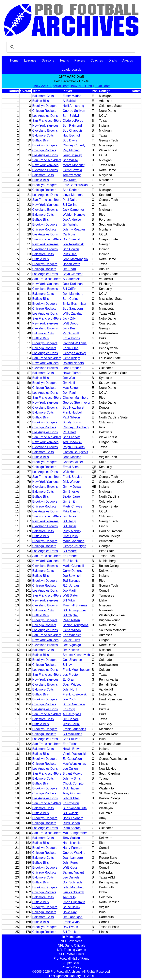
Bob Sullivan (71, 739)
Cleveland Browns (45, 130)
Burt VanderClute (75, 808)
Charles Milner (73, 462)
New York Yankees (45, 126)
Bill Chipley (70, 615)
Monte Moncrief (73, 165)
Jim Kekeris (71, 650)
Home (14, 60)
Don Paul (69, 393)
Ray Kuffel (70, 180)
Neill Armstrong (73, 106)
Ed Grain (69, 680)
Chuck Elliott (71, 640)
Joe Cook (69, 699)
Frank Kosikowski (75, 694)
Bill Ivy (67, 665)
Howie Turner (72, 373)
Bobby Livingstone (76, 625)
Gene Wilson (72, 630)
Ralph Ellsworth (74, 447)
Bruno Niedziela (74, 704)
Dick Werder (71, 482)
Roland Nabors (73, 363)
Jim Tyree (69, 516)
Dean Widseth (73, 684)
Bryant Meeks (72, 774)
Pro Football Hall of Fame (71, 959)
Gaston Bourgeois (75, 452)
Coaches (97, 60)
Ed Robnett (71, 556)
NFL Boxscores (72, 941)
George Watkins (74, 853)
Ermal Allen (71, 467)
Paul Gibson (71, 417)
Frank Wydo (71, 922)
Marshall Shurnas (75, 605)
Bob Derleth (71, 190)
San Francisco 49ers (47, 121)
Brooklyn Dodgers (45, 106)
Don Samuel (71, 239)
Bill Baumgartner (74, 610)
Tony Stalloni (72, 838)
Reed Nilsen (71, 620)
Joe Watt (69, 378)
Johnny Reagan (74, 229)
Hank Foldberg (73, 818)
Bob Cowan (71, 249)
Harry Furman (72, 848)
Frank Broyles (72, 477)
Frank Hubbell (72, 412)
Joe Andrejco (72, 220)
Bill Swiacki (71, 813)
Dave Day (70, 912)
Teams (64, 60)
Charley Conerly (74, 145)
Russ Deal (70, 254)
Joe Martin (70, 591)
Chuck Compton (74, 783)
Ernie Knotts (71, 338)
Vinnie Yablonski (74, 754)
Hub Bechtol (71, 135)
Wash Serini (71, 724)
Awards (128, 60)
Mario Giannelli (73, 566)
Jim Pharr (69, 269)
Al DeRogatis (72, 714)
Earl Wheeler (72, 635)
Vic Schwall (71, 333)
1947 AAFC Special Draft (51, 86)
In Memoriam (71, 937)
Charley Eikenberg (76, 427)
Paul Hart (69, 432)
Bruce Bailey (71, 907)
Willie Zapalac (72, 314)
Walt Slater (70, 595)
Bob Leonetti (71, 437)
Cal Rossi (69, 234)
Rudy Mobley (72, 531)
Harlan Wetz (71, 264)
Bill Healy (69, 521)
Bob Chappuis (73, 130)
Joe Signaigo (72, 645)
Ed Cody (69, 709)
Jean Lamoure (73, 858)
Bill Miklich (70, 600)
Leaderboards (72, 70)
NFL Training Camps (71, 950)
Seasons (48, 60)
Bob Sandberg (73, 309)
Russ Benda (71, 823)
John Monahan (73, 887)
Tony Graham (72, 793)
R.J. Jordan (71, 586)
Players (80, 60)
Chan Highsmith (74, 902)
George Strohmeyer (77, 403)
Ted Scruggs (71, 581)
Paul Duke (70, 200)
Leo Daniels (71, 877)
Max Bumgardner (75, 833)
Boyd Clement (73, 274)
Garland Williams (75, 343)
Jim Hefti (69, 383)
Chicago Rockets (44, 111)
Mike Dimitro (71, 511)
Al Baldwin (70, 101)
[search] (70, 47)
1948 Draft (102, 86)
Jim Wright (70, 224)
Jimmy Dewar (72, 487)
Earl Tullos (70, 744)
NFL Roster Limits (71, 954)
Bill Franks (70, 932)
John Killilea (71, 798)
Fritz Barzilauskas (75, 185)
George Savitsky (74, 353)
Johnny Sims (72, 778)
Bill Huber (69, 526)
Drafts (113, 60)
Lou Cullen (70, 769)
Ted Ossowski (72, 442)
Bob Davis (70, 140)
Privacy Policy (71, 967)
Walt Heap (70, 472)
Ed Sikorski (71, 561)
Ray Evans (70, 927)
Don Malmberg (73, 294)
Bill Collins (70, 205)
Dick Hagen (71, 788)
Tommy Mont (72, 175)
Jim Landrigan (73, 917)
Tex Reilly (69, 897)
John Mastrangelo (75, 259)
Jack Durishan (73, 284)
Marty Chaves (72, 506)
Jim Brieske (71, 492)
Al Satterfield (72, 279)
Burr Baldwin (72, 116)
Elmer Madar (72, 96)
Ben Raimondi (73, 126)
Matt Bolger (71, 388)
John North (70, 689)
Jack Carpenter (73, 210)
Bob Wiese (70, 160)
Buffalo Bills (40, 101)
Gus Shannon (72, 660)
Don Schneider (73, 882)
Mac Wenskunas (74, 764)
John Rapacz (72, 368)
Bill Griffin (69, 289)
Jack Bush (70, 328)
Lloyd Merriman (73, 195)
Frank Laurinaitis (74, 729)
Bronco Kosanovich (76, 655)
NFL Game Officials (72, 945)
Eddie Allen (71, 348)
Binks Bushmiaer (74, 304)
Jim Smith (70, 501)
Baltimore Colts (43, 96)
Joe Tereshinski (73, 244)
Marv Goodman (73, 541)
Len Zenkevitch (73, 892)
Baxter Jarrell (72, 497)
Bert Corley (71, 299)
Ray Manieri (71, 150)
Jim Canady (71, 719)
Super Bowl (71, 963)
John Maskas (72, 457)
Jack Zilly (69, 318)
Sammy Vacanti (74, 872)
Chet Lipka (70, 536)
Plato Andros (72, 828)
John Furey (71, 863)
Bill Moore (70, 551)
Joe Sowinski (72, 576)
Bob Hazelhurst (73, 407)
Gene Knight (71, 358)
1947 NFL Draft (81, 86)
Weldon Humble (74, 215)
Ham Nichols (72, 843)
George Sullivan (74, 111)
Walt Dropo (70, 323)
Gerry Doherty (72, 571)
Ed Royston (71, 803)
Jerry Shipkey (72, 155)
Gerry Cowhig (72, 170)
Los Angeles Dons (45, 116)
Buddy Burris (72, 422)
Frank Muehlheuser (76, 670)
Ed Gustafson (72, 759)
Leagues (30, 60)
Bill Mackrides (72, 734)
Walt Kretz (70, 868)
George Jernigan (74, 546)
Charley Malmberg (76, 398)
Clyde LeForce (73, 121)
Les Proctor (71, 675)
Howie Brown (72, 749)
